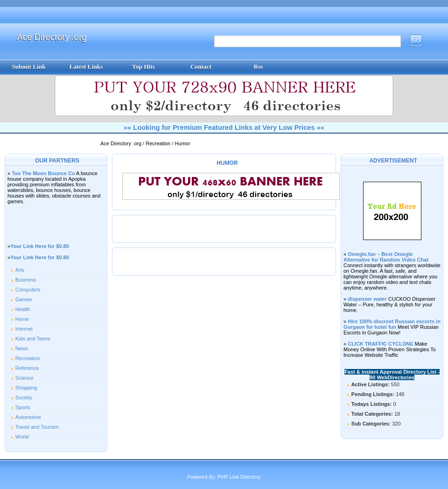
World (22, 437)
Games (24, 299)
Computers (28, 290)
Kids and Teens (33, 339)
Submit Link (28, 67)
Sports (23, 407)
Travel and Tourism (37, 427)
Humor (183, 143)
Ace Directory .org (52, 37)
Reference (27, 368)
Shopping (26, 388)
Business (26, 280)
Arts (20, 270)
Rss (259, 67)
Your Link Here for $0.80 (40, 246)
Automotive (28, 417)
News (22, 348)
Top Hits (143, 67)
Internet (24, 329)
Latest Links (86, 67)
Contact (201, 67)
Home (22, 319)
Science (24, 378)
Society (24, 397)
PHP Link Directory (239, 477)
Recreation (159, 143)
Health (23, 309)
